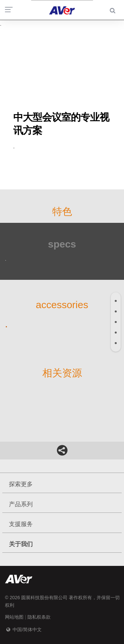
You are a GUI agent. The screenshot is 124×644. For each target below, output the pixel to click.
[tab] (116, 301)
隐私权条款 (39, 617)
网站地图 (14, 617)
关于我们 (21, 544)
